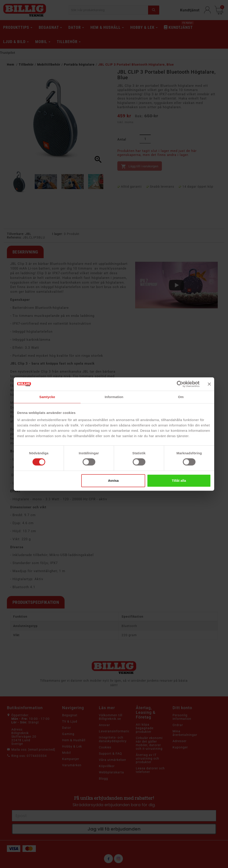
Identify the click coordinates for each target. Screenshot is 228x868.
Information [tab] (114, 397)
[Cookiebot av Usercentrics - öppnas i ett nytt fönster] (180, 384)
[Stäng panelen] (209, 384)
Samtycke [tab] (47, 397)
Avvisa (113, 481)
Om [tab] (181, 397)
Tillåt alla (179, 481)
